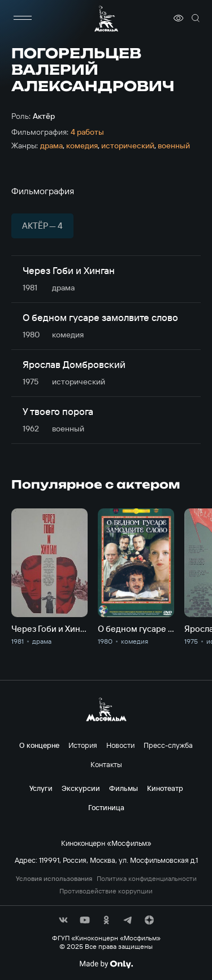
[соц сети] (63, 920)
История (83, 745)
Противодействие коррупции (106, 891)
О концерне (39, 745)
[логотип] (106, 18)
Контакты (106, 764)
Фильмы (124, 788)
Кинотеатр (165, 788)
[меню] (23, 18)
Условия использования (54, 879)
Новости (120, 745)
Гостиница (106, 807)
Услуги (41, 788)
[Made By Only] (106, 964)
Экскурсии (81, 788)
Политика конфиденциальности (147, 879)
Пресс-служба (168, 745)
